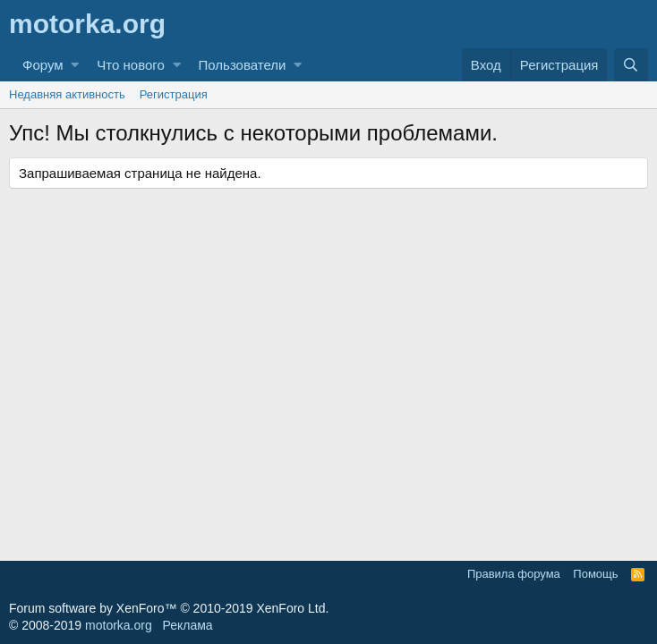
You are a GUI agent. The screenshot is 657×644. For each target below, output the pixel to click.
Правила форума (514, 574)
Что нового (130, 65)
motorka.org (119, 625)
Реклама (187, 625)
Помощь (595, 574)
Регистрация (174, 94)
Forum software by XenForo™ (169, 608)
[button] (75, 65)
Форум (43, 65)
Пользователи (243, 65)
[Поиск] (631, 65)
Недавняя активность (67, 94)
